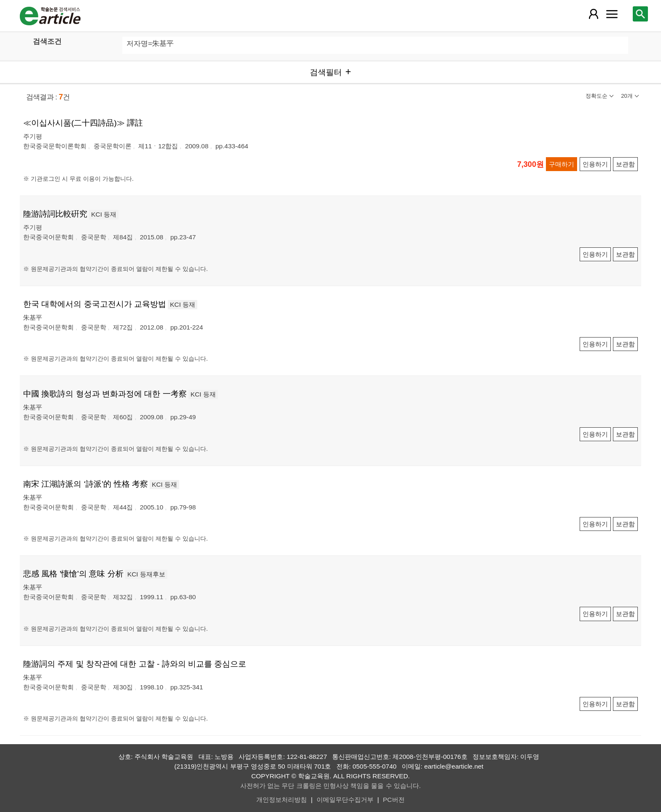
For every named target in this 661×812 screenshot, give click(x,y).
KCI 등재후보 (146, 574)
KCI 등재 (104, 214)
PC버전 (394, 800)
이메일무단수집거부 (345, 800)
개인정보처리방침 (282, 800)
